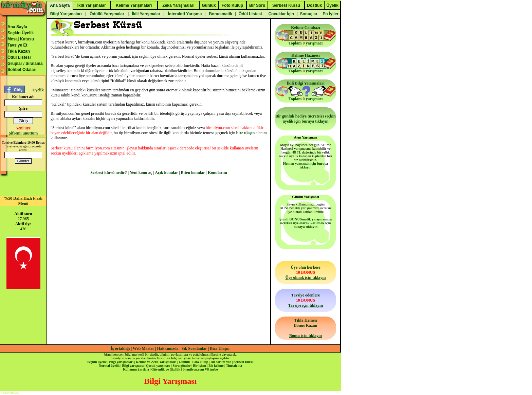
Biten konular (193, 173)
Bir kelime (216, 366)
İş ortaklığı (120, 348)
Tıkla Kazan (19, 51)
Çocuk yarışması (158, 366)
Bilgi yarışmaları (121, 362)
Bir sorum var (221, 362)
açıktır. (225, 358)
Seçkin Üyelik (21, 33)
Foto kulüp (200, 362)
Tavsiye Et (17, 45)
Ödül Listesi (19, 57)
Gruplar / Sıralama (25, 64)
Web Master (144, 348)
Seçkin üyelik (97, 362)
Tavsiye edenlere (306, 300)
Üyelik (38, 90)
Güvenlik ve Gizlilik (166, 369)
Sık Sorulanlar (194, 348)
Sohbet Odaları (22, 70)
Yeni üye (23, 128)
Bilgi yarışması (133, 366)
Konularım (217, 173)
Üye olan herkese (305, 272)
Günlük (184, 362)
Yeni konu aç (141, 173)
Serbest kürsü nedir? (108, 173)
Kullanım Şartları (136, 369)
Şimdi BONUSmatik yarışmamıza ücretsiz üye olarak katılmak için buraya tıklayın (306, 223)
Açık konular (167, 173)
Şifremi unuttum (23, 133)
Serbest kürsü (244, 362)
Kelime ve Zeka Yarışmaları (156, 362)
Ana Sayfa (17, 27)
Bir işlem (200, 366)
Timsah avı (234, 366)
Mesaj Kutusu (21, 39)
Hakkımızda (168, 348)
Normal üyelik (109, 366)
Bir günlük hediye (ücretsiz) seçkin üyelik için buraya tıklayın (306, 119)
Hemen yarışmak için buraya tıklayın (306, 165)
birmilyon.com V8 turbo (200, 369)
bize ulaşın (245, 133)
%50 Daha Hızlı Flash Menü (23, 201)
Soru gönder (182, 366)
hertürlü (153, 358)
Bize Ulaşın (220, 348)
